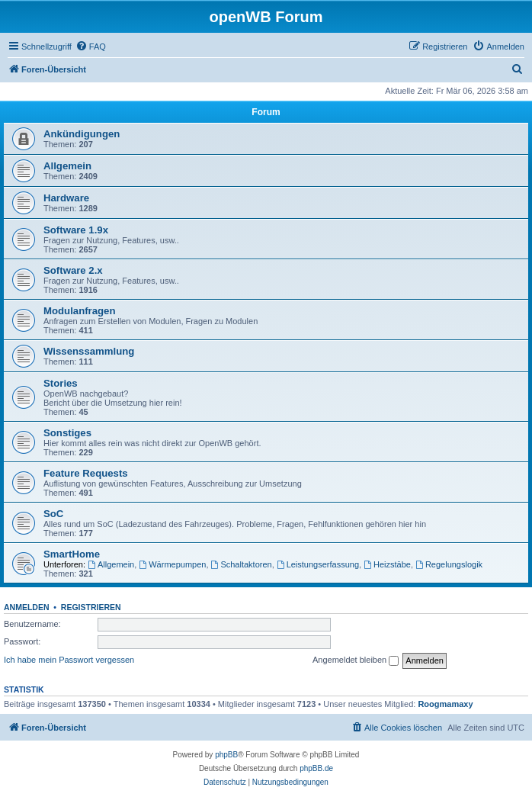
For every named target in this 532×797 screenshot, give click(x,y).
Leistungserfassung (318, 564)
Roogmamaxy (445, 704)
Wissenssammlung (89, 351)
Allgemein (67, 166)
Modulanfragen (80, 311)
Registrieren (91, 607)
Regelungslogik (449, 564)
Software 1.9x (76, 230)
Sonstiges (67, 433)
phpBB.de (316, 768)
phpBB (226, 755)
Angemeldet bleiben (356, 660)
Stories (61, 383)
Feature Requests (86, 473)
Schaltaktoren (242, 564)
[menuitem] (91, 47)
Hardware (66, 198)
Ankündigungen (82, 134)
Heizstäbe (387, 564)
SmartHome (72, 554)
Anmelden (27, 607)
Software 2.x (73, 270)
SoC (53, 514)
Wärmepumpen (172, 564)
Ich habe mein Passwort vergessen (69, 660)
